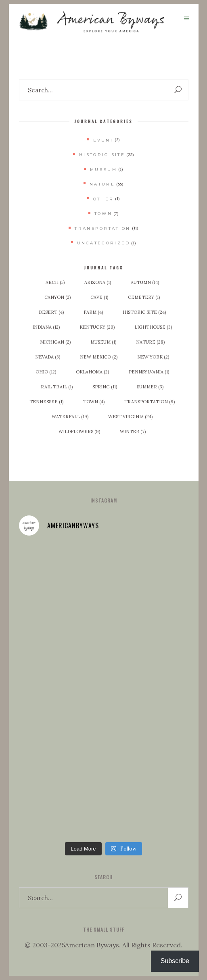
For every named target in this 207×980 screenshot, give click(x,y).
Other (104, 199)
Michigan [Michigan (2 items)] (55, 342)
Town (103, 214)
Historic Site (102, 155)
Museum (103, 170)
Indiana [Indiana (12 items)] (46, 327)
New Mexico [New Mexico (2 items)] (99, 357)
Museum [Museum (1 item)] (103, 342)
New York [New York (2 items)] (153, 357)
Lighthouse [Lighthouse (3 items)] (153, 327)
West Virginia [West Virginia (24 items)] (130, 417)
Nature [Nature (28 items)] (150, 342)
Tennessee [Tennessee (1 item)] (46, 402)
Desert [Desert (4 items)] (51, 312)
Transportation (102, 228)
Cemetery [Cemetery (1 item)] (144, 297)
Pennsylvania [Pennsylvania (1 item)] (149, 372)
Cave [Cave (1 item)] (99, 297)
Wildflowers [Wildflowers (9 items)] (79, 432)
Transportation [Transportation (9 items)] (149, 402)
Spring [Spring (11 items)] (105, 387)
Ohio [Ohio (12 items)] (46, 372)
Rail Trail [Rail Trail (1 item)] (57, 387)
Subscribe (175, 961)
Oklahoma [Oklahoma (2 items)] (92, 372)
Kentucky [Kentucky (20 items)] (97, 327)
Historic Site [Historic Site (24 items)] (144, 312)
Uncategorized (104, 243)
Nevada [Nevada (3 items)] (48, 357)
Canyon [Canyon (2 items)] (57, 297)
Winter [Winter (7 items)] (133, 432)
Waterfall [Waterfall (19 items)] (70, 417)
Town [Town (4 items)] (94, 402)
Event (103, 140)
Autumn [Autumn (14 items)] (145, 282)
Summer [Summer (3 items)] (150, 387)
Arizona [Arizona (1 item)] (98, 282)
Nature (102, 184)
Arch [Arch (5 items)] (55, 282)
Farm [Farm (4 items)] (93, 312)
